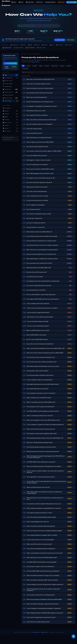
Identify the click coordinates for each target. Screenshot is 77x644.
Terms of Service (59, 632)
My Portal (40, 2)
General (10, 128)
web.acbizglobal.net (36, 632)
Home (14, 2)
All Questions (7, 108)
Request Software (50, 2)
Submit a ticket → (36, 62)
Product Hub (30, 2)
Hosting (10, 111)
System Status (7, 86)
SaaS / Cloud (10, 122)
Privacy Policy (52, 632)
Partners (61, 2)
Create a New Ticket (10, 63)
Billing (30, 45)
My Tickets (71, 40)
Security (37, 45)
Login (14, 67)
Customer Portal (7, 48)
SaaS (52, 45)
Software (45, 45)
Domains (23, 45)
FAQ (10, 75)
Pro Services (60, 45)
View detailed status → (8, 139)
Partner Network (30, 48)
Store (21, 2)
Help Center (24, 54)
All (23, 66)
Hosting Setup (14, 45)
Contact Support (8, 84)
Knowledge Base (10, 78)
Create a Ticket (71, 2)
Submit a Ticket (60, 40)
